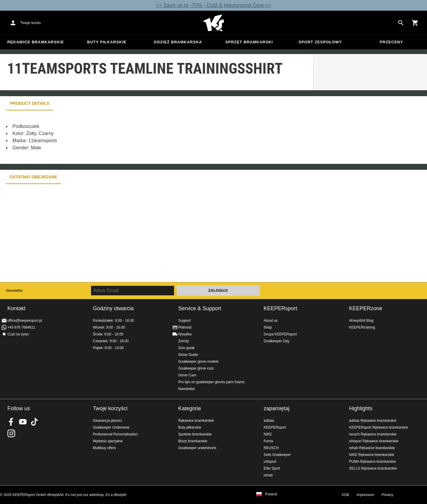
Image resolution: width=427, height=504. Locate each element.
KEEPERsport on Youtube (23, 422)
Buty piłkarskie (107, 42)
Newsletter (14, 291)
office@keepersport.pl (25, 321)
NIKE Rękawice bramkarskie (372, 455)
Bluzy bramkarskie (193, 441)
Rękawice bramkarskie (35, 42)
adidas (269, 421)
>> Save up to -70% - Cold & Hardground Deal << (213, 5)
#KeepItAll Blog (361, 321)
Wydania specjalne (108, 441)
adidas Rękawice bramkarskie (373, 421)
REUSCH (271, 448)
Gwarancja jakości (107, 421)
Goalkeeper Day (277, 341)
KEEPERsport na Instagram (11, 433)
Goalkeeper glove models (198, 362)
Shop (268, 327)
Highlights (361, 408)
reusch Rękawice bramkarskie (373, 434)
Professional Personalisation (115, 434)
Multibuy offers (104, 448)
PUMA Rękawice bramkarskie (372, 462)
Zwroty (184, 341)
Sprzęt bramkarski (249, 42)
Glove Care (187, 375)
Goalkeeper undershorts (197, 448)
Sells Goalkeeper (277, 455)
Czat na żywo (18, 334)
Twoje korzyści (110, 408)
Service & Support (200, 308)
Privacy (387, 495)
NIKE (268, 434)
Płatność (185, 327)
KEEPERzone (366, 308)
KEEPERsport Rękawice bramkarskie (379, 427)
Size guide (187, 348)
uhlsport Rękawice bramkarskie (374, 441)
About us (271, 321)
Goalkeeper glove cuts (196, 368)
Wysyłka (185, 334)
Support (184, 321)
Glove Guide (188, 355)
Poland (271, 494)
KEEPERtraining (362, 327)
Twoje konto (30, 23)
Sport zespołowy (320, 42)
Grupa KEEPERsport (280, 334)
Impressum (365, 495)
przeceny (392, 42)
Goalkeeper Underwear (111, 427)
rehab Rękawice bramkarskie (372, 448)
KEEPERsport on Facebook (11, 422)
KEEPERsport (280, 308)
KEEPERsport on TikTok (34, 422)
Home (213, 23)
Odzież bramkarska (178, 42)
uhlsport (270, 462)
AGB (345, 495)
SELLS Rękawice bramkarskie (373, 468)
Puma (268, 441)
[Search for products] (401, 23)
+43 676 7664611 (21, 327)
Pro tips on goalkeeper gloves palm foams (211, 382)
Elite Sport (272, 468)
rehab (268, 475)
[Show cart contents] (415, 23)
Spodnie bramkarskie (195, 434)
